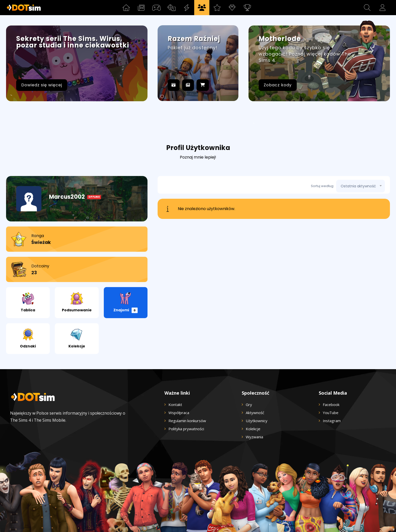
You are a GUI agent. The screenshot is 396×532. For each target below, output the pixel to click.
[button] (367, 8)
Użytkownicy (257, 393)
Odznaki (28, 310)
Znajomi (126, 275)
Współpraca (179, 385)
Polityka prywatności (186, 401)
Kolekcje (77, 310)
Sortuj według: (323, 158)
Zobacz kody (278, 85)
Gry (249, 376)
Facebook (331, 376)
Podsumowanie (77, 274)
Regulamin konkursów (187, 393)
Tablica (28, 274)
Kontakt (175, 376)
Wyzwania (254, 409)
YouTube (331, 385)
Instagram (332, 393)
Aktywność (255, 385)
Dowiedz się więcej (42, 85)
